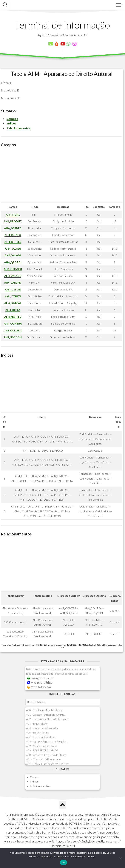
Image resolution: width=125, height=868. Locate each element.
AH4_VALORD (13, 283)
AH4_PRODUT (13, 221)
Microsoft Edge (40, 683)
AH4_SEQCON (13, 337)
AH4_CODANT (13, 330)
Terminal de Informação (63, 25)
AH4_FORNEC (13, 228)
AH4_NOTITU (13, 317)
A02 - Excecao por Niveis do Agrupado (47, 719)
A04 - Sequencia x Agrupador (42, 728)
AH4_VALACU (13, 276)
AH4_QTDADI (13, 262)
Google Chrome (40, 678)
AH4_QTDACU (13, 269)
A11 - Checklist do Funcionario (44, 759)
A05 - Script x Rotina (38, 732)
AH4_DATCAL (13, 303)
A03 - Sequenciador (37, 724)
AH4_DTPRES (13, 242)
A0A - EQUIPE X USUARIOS (42, 750)
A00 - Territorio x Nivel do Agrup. (45, 710)
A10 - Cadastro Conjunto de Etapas (46, 755)
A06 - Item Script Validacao (41, 737)
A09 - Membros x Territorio (42, 746)
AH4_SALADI (13, 249)
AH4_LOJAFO (13, 235)
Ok (63, 863)
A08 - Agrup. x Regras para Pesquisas (47, 741)
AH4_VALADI (13, 255)
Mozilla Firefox (39, 687)
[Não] (120, 858)
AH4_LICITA (13, 310)
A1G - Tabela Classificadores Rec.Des (47, 764)
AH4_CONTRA (13, 324)
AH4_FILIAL (13, 215)
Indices (11, 123)
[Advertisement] (62, 176)
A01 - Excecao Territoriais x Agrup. (45, 715)
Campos (12, 119)
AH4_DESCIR (13, 289)
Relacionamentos (19, 128)
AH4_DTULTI (13, 296)
